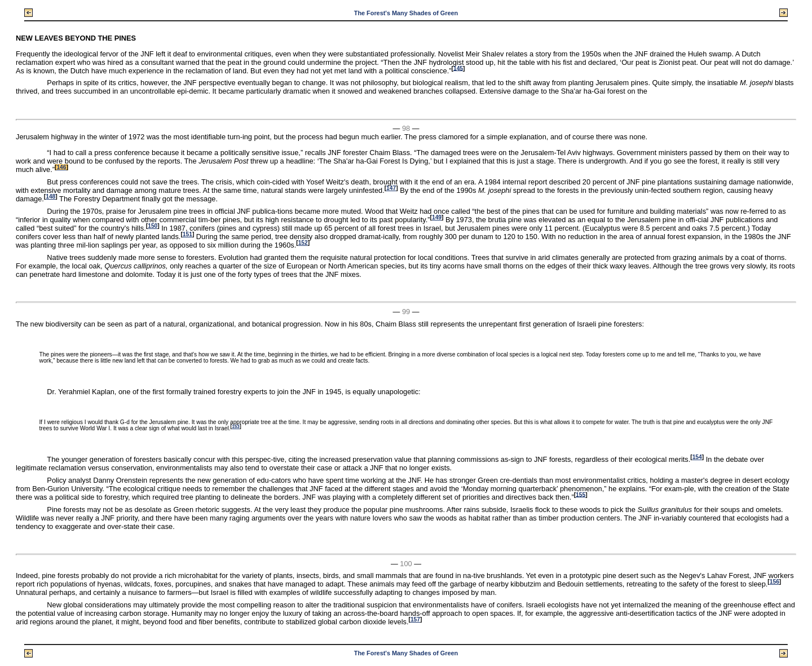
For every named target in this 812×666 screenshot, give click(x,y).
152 (303, 243)
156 (775, 582)
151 (187, 234)
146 (61, 167)
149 (437, 217)
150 (153, 226)
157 (415, 619)
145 (458, 68)
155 (581, 494)
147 (391, 188)
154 (697, 457)
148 (50, 197)
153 (236, 427)
